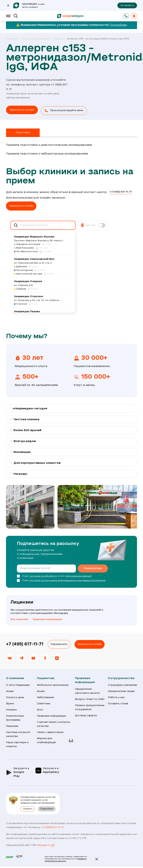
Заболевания (45, 697)
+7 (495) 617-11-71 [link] (121, 191)
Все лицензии (19, 619)
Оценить (28, 808)
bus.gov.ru (46, 845)
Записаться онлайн (90, 644)
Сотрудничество (121, 678)
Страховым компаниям (122, 684)
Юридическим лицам (121, 691)
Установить (127, 5)
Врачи (10, 703)
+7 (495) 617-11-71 (25, 644)
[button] (67, 110)
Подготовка (23, 132)
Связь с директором (50, 732)
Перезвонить (59, 644)
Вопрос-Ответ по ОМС (90, 699)
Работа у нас (116, 697)
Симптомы (44, 703)
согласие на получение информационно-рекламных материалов (67, 580)
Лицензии (12, 725)
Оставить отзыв (118, 703)
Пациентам (46, 678)
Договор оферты (86, 715)
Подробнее (118, 25)
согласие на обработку (43, 575)
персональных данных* (79, 575)
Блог (40, 709)
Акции (10, 691)
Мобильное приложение (53, 684)
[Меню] (8, 16)
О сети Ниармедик (18, 684)
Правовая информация (47, 619)
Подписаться (93, 568)
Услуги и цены (15, 697)
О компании (15, 678)
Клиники (11, 709)
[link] (14, 39)
